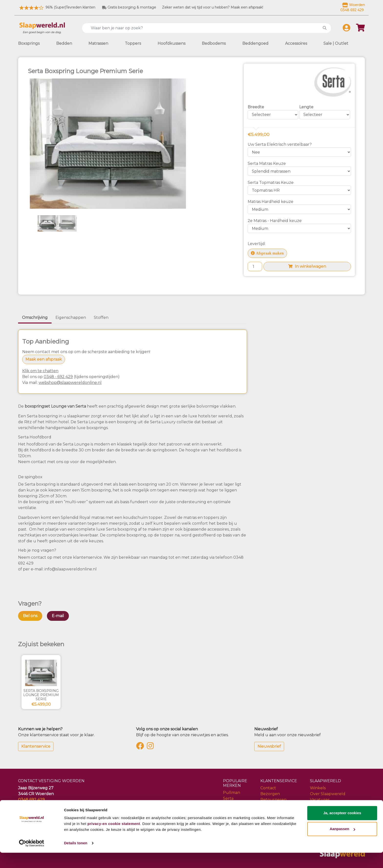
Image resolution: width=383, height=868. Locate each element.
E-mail (58, 616)
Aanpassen (342, 844)
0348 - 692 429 (58, 377)
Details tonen (76, 858)
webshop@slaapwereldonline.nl (70, 383)
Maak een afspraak (44, 359)
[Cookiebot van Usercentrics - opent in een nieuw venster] (32, 858)
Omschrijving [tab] (35, 317)
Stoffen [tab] (101, 317)
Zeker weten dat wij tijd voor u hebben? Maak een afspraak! (213, 7)
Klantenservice (36, 746)
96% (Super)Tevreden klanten (57, 7)
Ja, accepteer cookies (342, 828)
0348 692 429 (31, 800)
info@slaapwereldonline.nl (71, 569)
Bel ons (30, 616)
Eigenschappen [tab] (71, 317)
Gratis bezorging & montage (129, 7)
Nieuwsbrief (269, 746)
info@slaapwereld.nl (38, 806)
